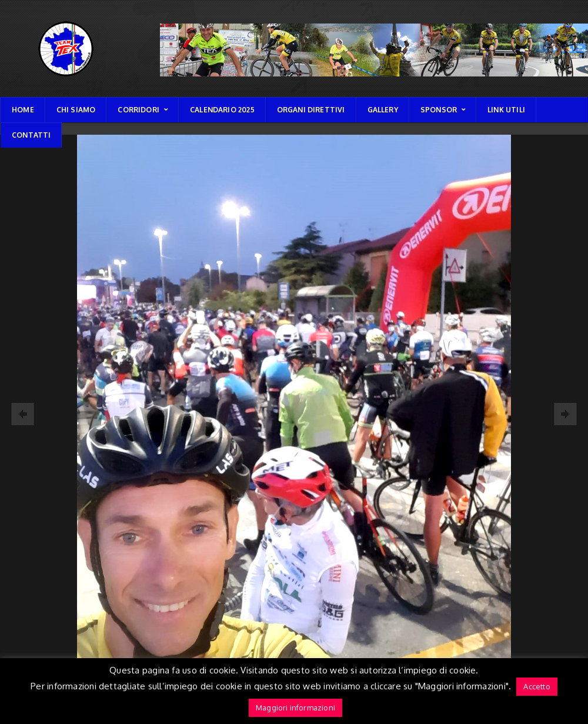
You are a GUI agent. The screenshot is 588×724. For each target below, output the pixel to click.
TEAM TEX (16, 21)
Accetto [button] (537, 686)
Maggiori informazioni (295, 708)
